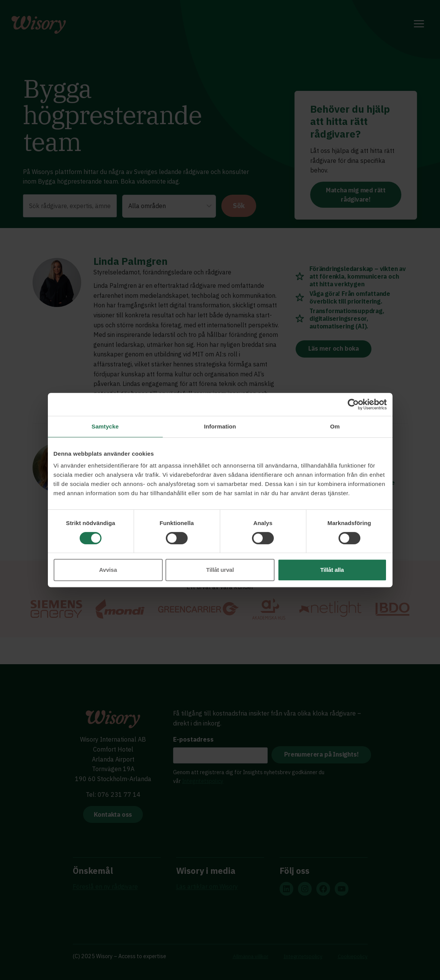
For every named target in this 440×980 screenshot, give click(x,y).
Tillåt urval (220, 570)
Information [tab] (220, 426)
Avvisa (108, 570)
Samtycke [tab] (105, 426)
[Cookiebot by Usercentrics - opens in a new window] (353, 404)
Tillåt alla (332, 570)
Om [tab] (335, 426)
